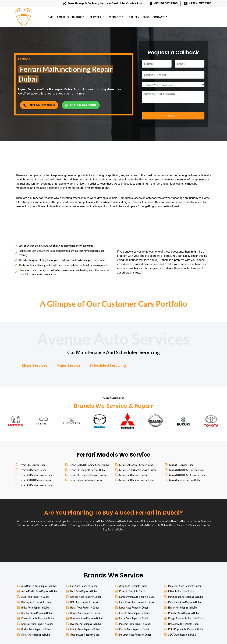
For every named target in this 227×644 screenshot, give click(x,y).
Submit (173, 116)
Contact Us (160, 17)
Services (97, 17)
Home (49, 17)
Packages (116, 17)
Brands (79, 17)
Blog (146, 17)
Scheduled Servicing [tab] (108, 365)
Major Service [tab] (69, 365)
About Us (63, 17)
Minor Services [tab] (35, 365)
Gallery (134, 17)
